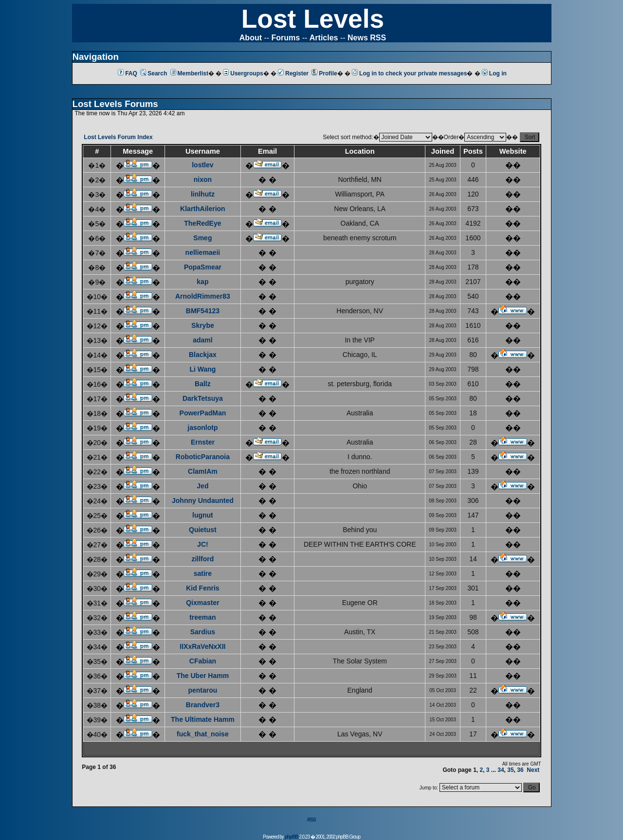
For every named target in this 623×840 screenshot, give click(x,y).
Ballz (203, 384)
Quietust (203, 530)
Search (154, 73)
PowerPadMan (203, 413)
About (251, 38)
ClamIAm (203, 471)
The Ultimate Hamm (203, 719)
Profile (324, 73)
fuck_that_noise (203, 734)
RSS (311, 820)
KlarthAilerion (203, 209)
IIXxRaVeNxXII (202, 646)
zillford (202, 559)
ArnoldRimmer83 (203, 296)
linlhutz (203, 194)
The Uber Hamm (203, 676)
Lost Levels (313, 19)
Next (533, 770)
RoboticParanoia (203, 457)
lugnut (203, 515)
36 (520, 770)
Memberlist (189, 73)
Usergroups (243, 73)
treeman (202, 617)
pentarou (202, 690)
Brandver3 (203, 705)
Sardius (203, 632)
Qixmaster (202, 603)
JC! (203, 544)
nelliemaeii (203, 252)
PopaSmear (203, 267)
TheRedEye (202, 223)
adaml (202, 340)
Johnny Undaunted (203, 500)
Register (293, 73)
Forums (286, 38)
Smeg (202, 238)
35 (510, 770)
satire (203, 573)
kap (202, 282)
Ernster (203, 442)
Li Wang (202, 369)
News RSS (367, 38)
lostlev (202, 165)
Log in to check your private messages (409, 73)
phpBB (292, 837)
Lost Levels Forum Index (118, 137)
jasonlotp (202, 428)
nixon (203, 179)
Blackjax (203, 355)
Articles (324, 38)
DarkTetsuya (203, 398)
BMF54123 (203, 311)
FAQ (128, 73)
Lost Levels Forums (115, 104)
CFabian (203, 661)
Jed (202, 486)
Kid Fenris (202, 588)
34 (501, 770)
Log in (494, 73)
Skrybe (203, 325)
